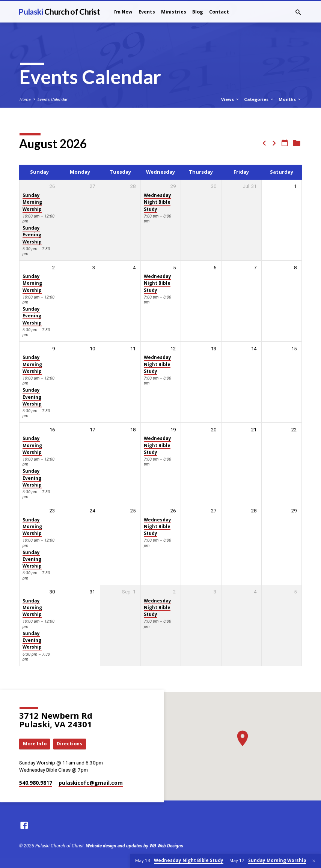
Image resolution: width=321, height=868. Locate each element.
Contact (219, 12)
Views (230, 99)
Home (25, 100)
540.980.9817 (36, 783)
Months (290, 99)
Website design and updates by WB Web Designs (135, 846)
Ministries (174, 12)
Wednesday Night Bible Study (157, 202)
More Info (35, 744)
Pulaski (59, 12)
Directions (70, 744)
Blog (198, 12)
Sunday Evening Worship (32, 235)
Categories (259, 99)
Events (147, 12)
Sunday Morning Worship (32, 202)
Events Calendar (53, 100)
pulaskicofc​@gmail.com (91, 783)
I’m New (123, 12)
